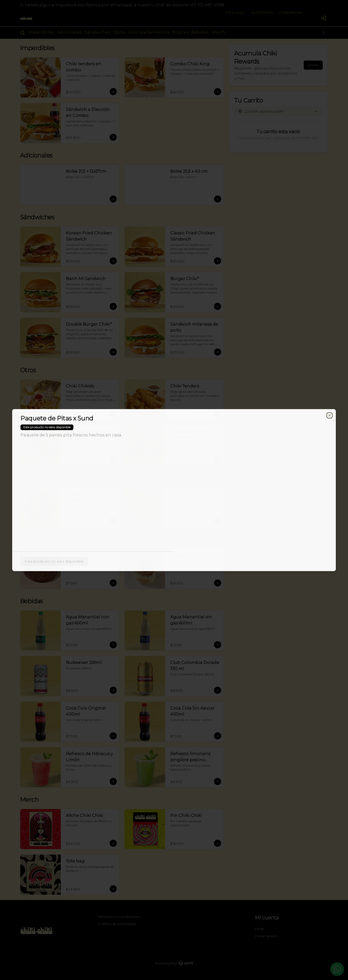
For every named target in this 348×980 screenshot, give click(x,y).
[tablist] (174, 467)
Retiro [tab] (203, 467)
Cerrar (174, 526)
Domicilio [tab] (145, 467)
